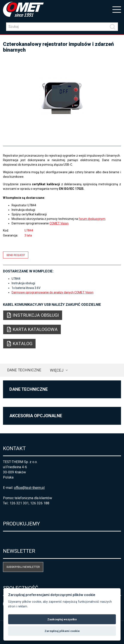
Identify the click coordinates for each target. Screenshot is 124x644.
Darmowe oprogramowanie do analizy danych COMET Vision (52, 292)
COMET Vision (59, 223)
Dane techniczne (24, 370)
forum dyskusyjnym (92, 219)
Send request (16, 255)
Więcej (57, 370)
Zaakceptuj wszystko (62, 619)
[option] (62, 97)
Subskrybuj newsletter (23, 567)
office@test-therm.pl (29, 488)
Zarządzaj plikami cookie (62, 631)
